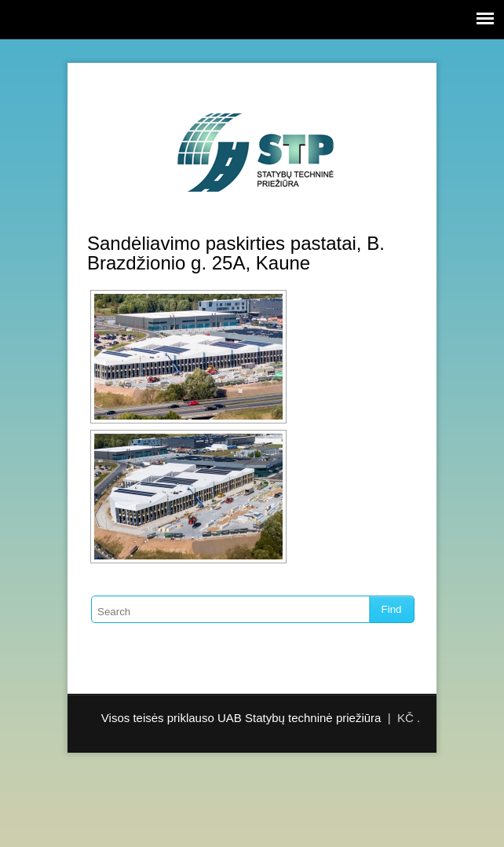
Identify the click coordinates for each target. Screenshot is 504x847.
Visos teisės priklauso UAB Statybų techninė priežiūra (241, 718)
